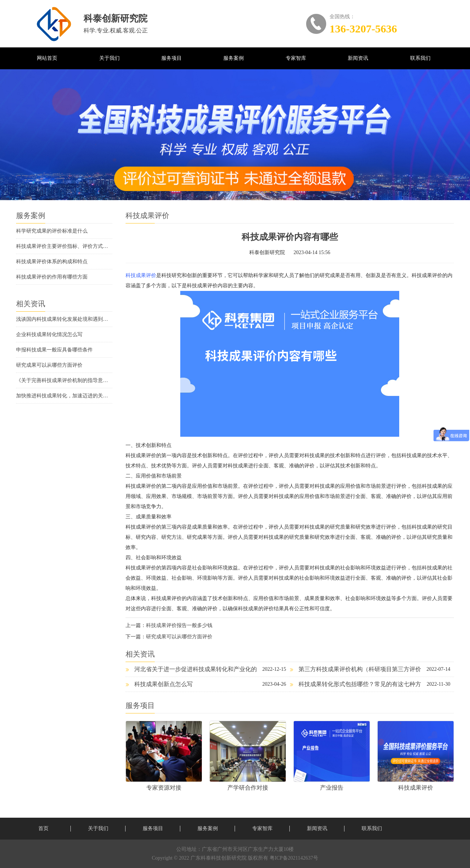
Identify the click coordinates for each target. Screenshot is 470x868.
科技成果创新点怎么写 (159, 684)
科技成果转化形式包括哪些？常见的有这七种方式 (355, 686)
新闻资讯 (358, 58)
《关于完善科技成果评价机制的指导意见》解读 (64, 380)
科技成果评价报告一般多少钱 (179, 625)
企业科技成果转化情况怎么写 (49, 334)
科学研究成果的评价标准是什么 (52, 231)
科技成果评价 (141, 275)
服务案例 (234, 58)
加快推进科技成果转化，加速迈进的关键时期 (64, 396)
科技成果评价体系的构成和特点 (52, 262)
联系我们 (420, 58)
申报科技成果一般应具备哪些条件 (54, 350)
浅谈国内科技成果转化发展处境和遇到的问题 (64, 319)
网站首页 (47, 58)
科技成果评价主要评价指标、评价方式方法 (64, 246)
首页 (43, 828)
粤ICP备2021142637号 (294, 858)
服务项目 (172, 58)
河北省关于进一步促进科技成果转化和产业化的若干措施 (191, 671)
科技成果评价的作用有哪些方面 (52, 277)
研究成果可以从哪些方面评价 (49, 365)
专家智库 (296, 58)
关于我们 (109, 58)
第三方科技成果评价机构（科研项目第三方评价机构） (355, 671)
